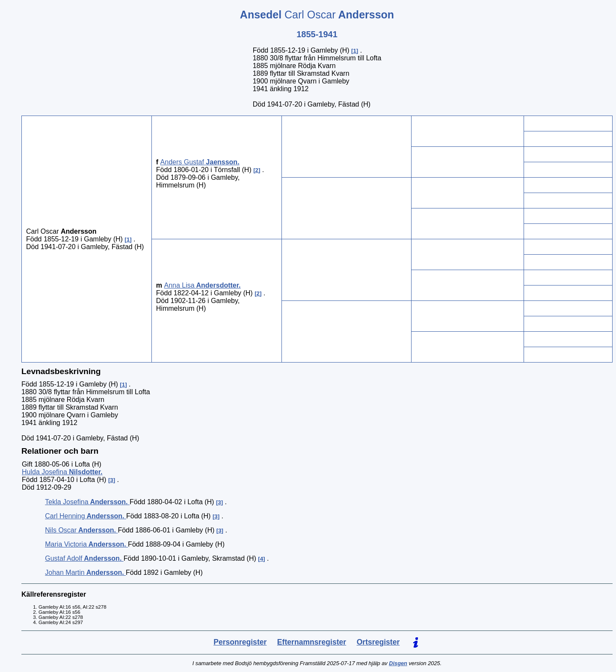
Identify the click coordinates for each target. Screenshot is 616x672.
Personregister (240, 642)
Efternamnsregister (312, 642)
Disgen (398, 663)
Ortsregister (378, 642)
